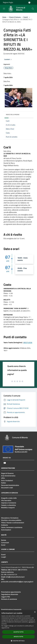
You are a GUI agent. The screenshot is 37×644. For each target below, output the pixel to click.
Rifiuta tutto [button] (18, 637)
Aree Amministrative (8, 476)
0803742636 (28, 342)
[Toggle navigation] (4, 9)
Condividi (8, 60)
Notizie (4, 540)
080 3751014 (23, 570)
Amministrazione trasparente (11, 609)
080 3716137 (13, 570)
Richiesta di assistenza (9, 599)
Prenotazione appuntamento (11, 592)
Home (4, 17)
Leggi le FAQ (5, 597)
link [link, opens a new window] (8, 628)
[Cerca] (33, 9)
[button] (19, 641)
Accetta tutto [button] (18, 632)
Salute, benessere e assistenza (12, 527)
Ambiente (4, 525)
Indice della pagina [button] (13, 115)
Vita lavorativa (6, 500)
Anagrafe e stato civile (9, 498)
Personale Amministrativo (10, 485)
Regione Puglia (8, 2)
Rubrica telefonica (7, 572)
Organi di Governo (7, 473)
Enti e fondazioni (7, 480)
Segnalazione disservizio (10, 594)
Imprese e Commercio (9, 503)
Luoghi (4, 557)
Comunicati (5, 543)
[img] (30, 114)
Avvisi (3, 545)
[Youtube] (5, 463)
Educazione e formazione (10, 518)
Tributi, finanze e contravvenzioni (13, 523)
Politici (4, 483)
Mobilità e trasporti (8, 508)
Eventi (26, 17)
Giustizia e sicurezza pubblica (11, 520)
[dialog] (18, 627)
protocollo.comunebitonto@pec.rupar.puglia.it (17, 582)
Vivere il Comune (15, 17)
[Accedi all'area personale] (29, 3)
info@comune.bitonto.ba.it (15, 577)
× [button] (35, 612)
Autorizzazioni (6, 530)
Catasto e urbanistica (8, 505)
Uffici (3, 478)
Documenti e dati (7, 488)
